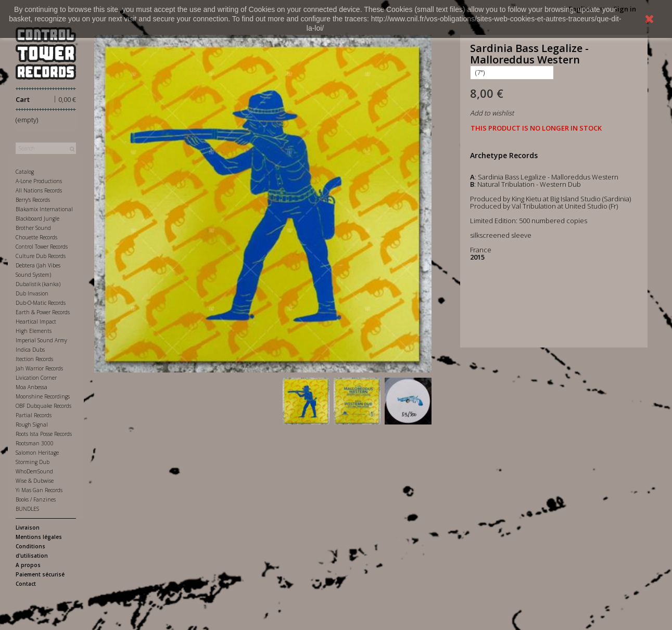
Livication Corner (36, 378)
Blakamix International (44, 209)
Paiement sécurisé (40, 574)
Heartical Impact (36, 322)
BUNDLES (27, 509)
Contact (26, 584)
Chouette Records (36, 237)
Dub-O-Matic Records (41, 303)
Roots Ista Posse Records (44, 434)
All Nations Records (39, 190)
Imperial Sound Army (41, 340)
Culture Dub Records (41, 256)
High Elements (34, 331)
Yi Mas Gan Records (39, 490)
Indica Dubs (30, 350)
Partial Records (34, 415)
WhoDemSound (34, 471)
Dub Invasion (32, 293)
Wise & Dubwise (35, 481)
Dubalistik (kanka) (38, 284)
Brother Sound (33, 228)
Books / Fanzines (36, 499)
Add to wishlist (492, 113)
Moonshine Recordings (43, 396)
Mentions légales (39, 537)
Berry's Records (33, 200)
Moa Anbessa (31, 387)
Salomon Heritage (37, 453)
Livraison (28, 528)
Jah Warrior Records (39, 368)
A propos (28, 565)
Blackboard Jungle (37, 218)
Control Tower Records (42, 247)
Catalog (25, 172)
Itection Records (34, 359)
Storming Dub (33, 462)
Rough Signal (32, 425)
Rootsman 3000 (35, 443)
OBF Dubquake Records (43, 406)
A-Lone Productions (39, 181)
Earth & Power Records (43, 312)
